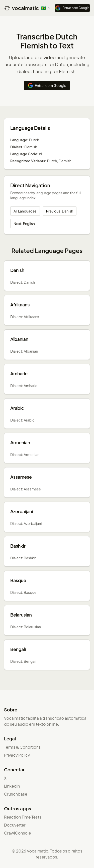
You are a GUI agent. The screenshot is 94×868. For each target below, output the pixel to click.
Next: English (24, 223)
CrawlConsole (18, 833)
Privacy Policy (17, 755)
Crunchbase (16, 794)
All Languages (25, 211)
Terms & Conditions (22, 747)
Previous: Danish (60, 211)
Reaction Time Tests (23, 817)
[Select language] (46, 8)
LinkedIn (12, 786)
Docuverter (15, 825)
